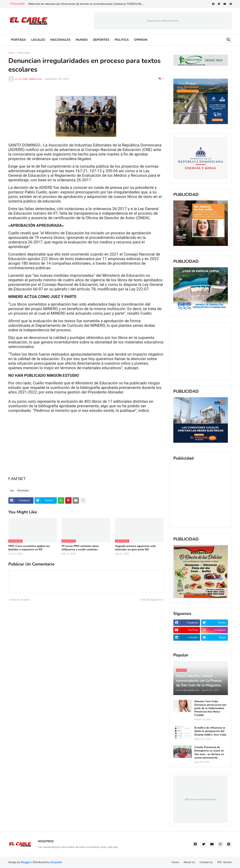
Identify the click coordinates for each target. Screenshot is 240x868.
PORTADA (18, 40)
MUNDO (82, 40)
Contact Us (206, 862)
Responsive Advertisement (163, 21)
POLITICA (122, 40)
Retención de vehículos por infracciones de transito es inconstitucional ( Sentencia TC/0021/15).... (86, 4)
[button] (229, 40)
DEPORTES (101, 40)
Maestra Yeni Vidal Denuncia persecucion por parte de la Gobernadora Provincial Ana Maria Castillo (210, 708)
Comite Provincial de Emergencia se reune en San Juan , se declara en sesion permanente (209, 753)
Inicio (11, 53)
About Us (189, 862)
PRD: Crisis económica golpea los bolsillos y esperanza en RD (29, 548)
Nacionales (24, 53)
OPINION (141, 40)
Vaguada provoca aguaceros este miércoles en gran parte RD (135, 548)
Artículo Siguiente (151, 600)
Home (175, 862)
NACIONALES (60, 40)
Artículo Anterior (20, 600)
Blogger (26, 862)
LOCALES (38, 40)
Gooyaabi (56, 862)
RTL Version (225, 862)
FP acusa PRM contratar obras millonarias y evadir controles (80, 548)
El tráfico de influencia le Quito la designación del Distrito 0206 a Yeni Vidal (210, 731)
